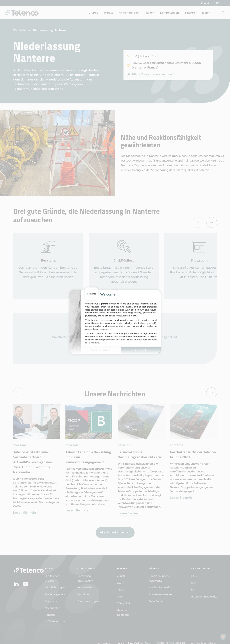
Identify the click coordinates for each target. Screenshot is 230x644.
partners (106, 304)
